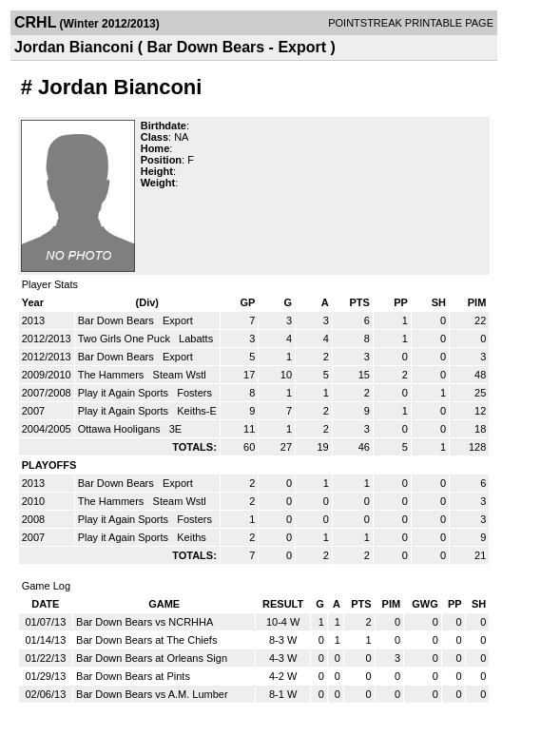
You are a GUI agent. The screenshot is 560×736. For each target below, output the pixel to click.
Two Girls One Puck (126, 339)
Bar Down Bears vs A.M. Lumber (152, 694)
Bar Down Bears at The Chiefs (146, 640)
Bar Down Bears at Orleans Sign (152, 658)
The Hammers (113, 375)
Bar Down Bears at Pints (133, 676)
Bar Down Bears (117, 320)
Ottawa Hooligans (121, 429)
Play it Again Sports (125, 393)
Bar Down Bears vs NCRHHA (145, 622)
